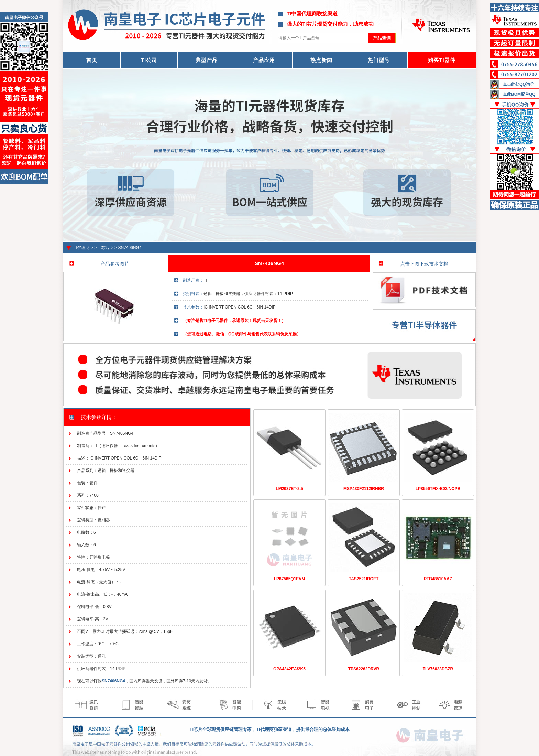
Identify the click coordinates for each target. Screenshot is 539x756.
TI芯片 (104, 248)
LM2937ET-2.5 (289, 489)
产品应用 (264, 60)
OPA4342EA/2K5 (289, 669)
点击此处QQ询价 (519, 84)
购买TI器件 (442, 60)
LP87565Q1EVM (290, 579)
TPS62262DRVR (364, 669)
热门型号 (379, 60)
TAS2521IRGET (364, 579)
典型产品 (207, 60)
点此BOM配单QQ (519, 94)
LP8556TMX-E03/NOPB (438, 489)
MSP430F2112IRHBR (364, 489)
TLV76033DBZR (438, 669)
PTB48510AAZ (438, 579)
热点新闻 (321, 60)
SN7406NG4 (130, 248)
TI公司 (149, 60)
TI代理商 (82, 248)
